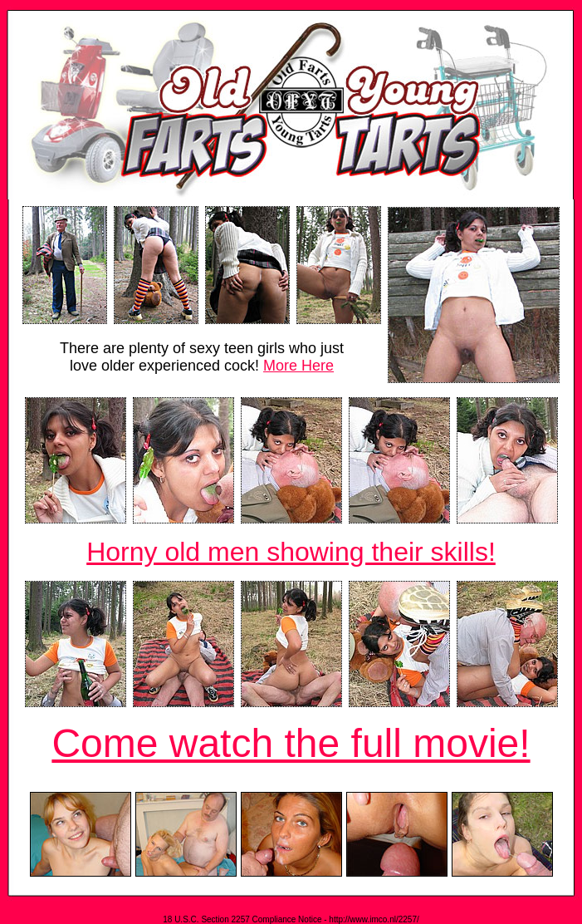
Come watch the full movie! (291, 743)
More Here (298, 366)
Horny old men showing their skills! (291, 552)
